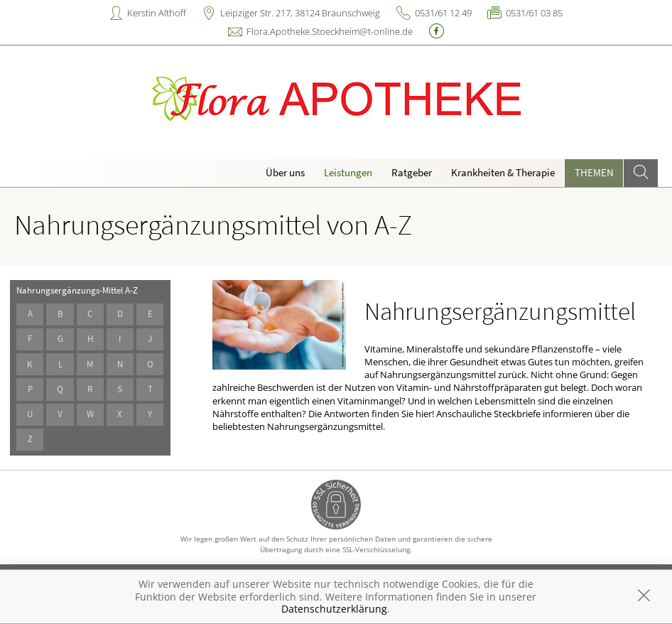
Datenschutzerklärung (334, 609)
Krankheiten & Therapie (503, 172)
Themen (594, 172)
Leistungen (348, 172)
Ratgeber (412, 172)
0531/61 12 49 (443, 13)
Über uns (285, 172)
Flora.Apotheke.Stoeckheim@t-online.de (330, 31)
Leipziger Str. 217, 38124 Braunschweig (300, 13)
